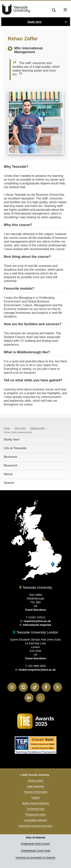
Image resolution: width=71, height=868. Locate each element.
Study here (34, 22)
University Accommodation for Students (35, 858)
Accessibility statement (35, 820)
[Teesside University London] (53, 565)
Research (11, 465)
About (8, 474)
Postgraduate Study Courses (35, 844)
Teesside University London (35, 632)
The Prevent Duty (35, 809)
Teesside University (16, 9)
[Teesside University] (44, 539)
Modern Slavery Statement (35, 803)
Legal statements (35, 786)
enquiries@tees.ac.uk (37, 621)
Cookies (35, 798)
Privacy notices (35, 781)
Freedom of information (35, 792)
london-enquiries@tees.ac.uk (37, 670)
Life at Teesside (15, 448)
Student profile (37, 428)
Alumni (9, 483)
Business (11, 457)
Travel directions (35, 610)
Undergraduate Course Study (35, 851)
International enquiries (37, 625)
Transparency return (36, 815)
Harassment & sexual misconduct (35, 826)
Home (7, 428)
